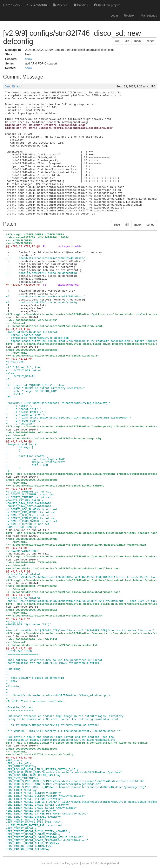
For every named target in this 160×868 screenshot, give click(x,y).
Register (129, 15)
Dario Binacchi (14, 86)
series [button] (150, 41)
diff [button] (127, 41)
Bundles (81, 5)
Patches (60, 5)
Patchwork (12, 5)
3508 (117, 41)
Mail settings (149, 15)
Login (114, 15)
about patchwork (110, 863)
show (29, 59)
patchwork (46, 863)
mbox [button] (138, 41)
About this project (107, 5)
